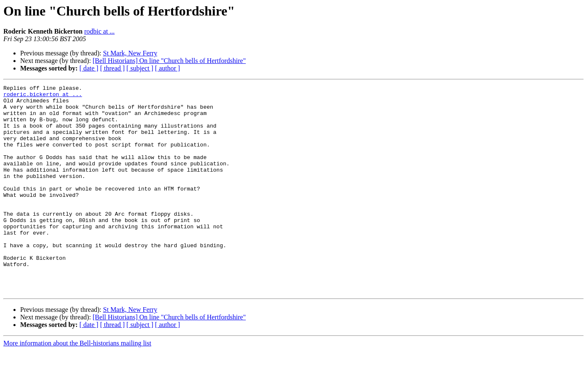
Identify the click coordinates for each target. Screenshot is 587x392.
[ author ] (168, 68)
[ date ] (89, 68)
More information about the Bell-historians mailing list (77, 385)
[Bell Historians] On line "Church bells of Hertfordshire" (169, 61)
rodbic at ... (99, 31)
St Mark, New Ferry (130, 53)
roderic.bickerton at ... (43, 97)
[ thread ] (112, 68)
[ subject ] (140, 68)
